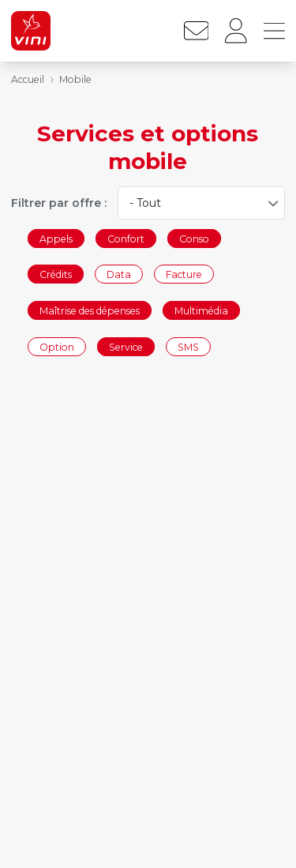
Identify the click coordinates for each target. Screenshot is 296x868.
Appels (56, 238)
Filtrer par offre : (59, 203)
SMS (188, 346)
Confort (126, 238)
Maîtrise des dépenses (90, 310)
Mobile (75, 79)
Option (57, 346)
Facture (184, 274)
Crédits (56, 274)
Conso (194, 238)
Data (119, 274)
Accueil (28, 79)
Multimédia (201, 310)
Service (126, 346)
